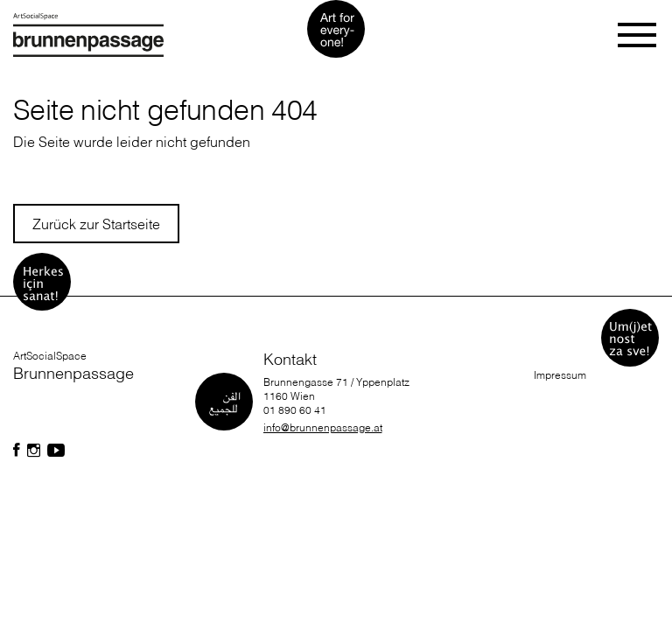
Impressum (560, 375)
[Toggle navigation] (638, 35)
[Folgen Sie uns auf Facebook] (17, 451)
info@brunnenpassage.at (323, 427)
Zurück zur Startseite (96, 224)
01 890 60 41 (295, 410)
